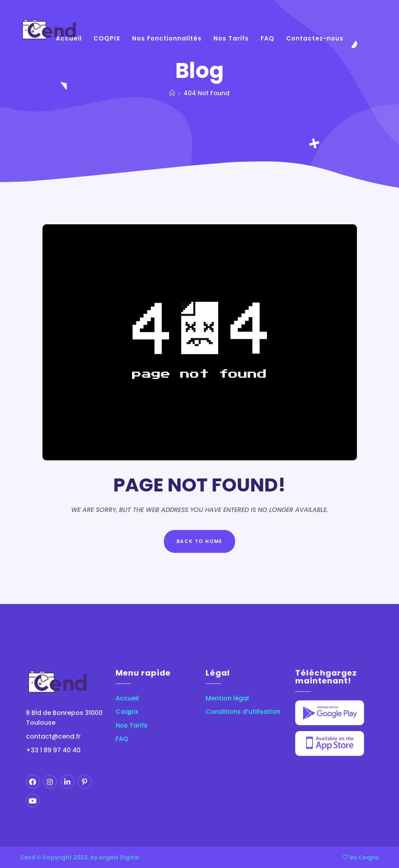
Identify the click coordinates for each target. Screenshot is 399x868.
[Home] (172, 93)
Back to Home (200, 541)
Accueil (127, 698)
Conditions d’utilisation (243, 712)
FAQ (122, 739)
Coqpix (127, 712)
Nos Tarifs (131, 726)
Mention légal (227, 698)
